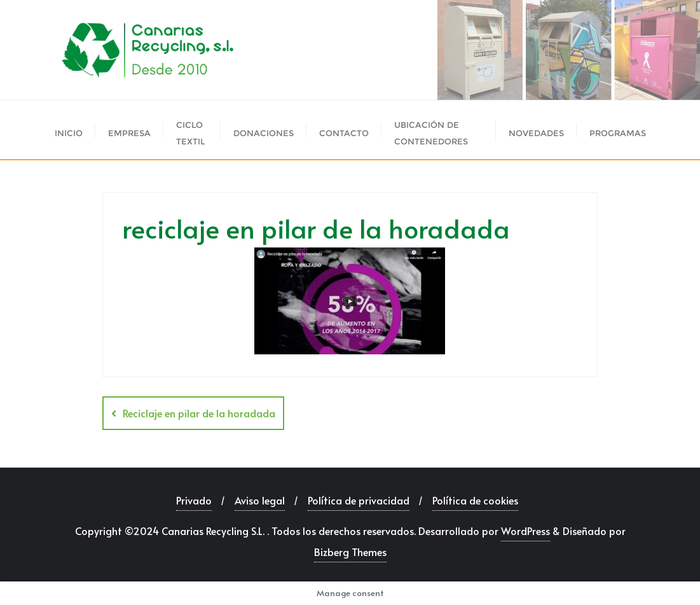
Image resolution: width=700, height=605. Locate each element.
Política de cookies (475, 500)
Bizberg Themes (350, 552)
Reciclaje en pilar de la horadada (199, 413)
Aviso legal (260, 500)
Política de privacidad (359, 500)
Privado (194, 500)
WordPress (525, 531)
